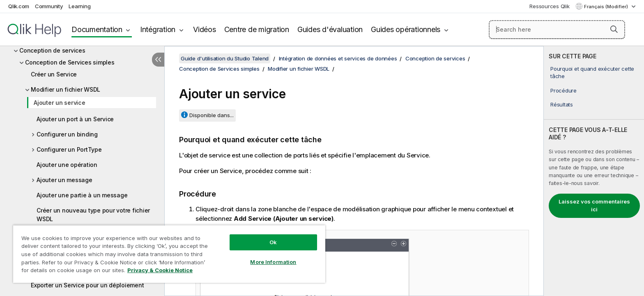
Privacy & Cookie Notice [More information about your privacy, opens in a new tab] (160, 270)
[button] (614, 29)
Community (49, 6)
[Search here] (557, 30)
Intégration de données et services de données (338, 58)
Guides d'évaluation (330, 29)
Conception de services (52, 50)
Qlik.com (19, 6)
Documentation (97, 29)
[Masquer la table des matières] (158, 60)
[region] (169, 254)
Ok (273, 242)
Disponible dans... (212, 115)
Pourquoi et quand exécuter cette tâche (592, 72)
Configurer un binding (67, 134)
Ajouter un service (60, 103)
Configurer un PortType (69, 149)
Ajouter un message (64, 180)
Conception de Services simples (70, 62)
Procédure (563, 90)
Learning (79, 6)
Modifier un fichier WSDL (66, 89)
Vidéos (205, 29)
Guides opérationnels (406, 29)
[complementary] (594, 171)
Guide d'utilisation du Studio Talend (225, 58)
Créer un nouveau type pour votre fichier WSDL (93, 215)
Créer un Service (54, 74)
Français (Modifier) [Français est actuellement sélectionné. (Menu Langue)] (607, 7)
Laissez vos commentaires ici (594, 206)
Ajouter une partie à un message (82, 195)
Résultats (562, 104)
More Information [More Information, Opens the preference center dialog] (273, 262)
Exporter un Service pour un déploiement (87, 285)
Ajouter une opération (67, 165)
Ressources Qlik (549, 6)
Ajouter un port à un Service (75, 119)
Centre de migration (257, 29)
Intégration (158, 29)
